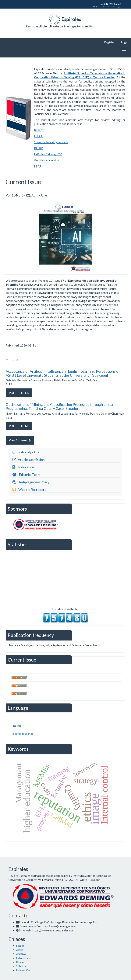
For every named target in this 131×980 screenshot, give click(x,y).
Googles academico (46, 160)
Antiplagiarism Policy (30, 482)
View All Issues (20, 440)
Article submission (28, 460)
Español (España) (22, 734)
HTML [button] (25, 393)
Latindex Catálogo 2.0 (48, 154)
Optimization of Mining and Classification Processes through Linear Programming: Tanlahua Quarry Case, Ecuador (60, 406)
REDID (39, 148)
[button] (21, 966)
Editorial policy (25, 452)
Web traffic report (29, 490)
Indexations (24, 467)
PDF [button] (12, 393)
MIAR (38, 166)
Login (125, 42)
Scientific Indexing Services (51, 142)
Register (109, 42)
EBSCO (39, 136)
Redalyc (39, 130)
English (16, 726)
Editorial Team (26, 475)
